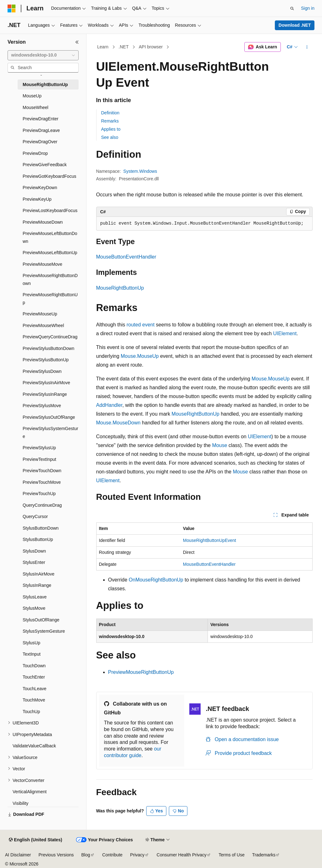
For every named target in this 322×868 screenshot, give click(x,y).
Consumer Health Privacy (182, 855)
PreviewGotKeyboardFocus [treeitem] (49, 176)
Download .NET (295, 25)
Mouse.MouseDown (118, 423)
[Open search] (292, 8)
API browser (151, 47)
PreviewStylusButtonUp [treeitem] (46, 360)
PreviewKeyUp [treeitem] (37, 199)
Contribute (112, 855)
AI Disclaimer (18, 855)
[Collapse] (77, 42)
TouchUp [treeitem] (31, 712)
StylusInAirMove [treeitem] (39, 574)
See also (110, 137)
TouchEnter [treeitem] (34, 677)
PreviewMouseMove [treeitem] (42, 264)
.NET (124, 47)
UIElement (285, 333)
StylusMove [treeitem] (34, 608)
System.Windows (140, 171)
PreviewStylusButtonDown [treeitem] (48, 348)
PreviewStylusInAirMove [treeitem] (46, 383)
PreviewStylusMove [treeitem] (42, 406)
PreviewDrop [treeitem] (35, 153)
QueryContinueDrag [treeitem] (42, 505)
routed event (140, 325)
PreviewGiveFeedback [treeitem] (45, 165)
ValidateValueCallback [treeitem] (34, 746)
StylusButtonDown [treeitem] (41, 528)
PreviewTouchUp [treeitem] (39, 494)
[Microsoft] (12, 8)
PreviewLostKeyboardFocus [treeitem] (50, 210)
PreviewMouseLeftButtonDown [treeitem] (50, 237)
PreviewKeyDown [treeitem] (40, 188)
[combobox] (43, 55)
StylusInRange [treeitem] (37, 585)
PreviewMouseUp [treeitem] (40, 314)
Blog (86, 855)
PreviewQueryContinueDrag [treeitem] (50, 337)
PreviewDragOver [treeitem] (40, 142)
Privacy (137, 855)
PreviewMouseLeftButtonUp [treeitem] (50, 253)
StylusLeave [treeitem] (35, 597)
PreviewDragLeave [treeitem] (41, 130)
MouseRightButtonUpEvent (210, 540)
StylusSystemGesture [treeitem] (44, 631)
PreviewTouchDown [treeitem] (42, 471)
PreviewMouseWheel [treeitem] (43, 325)
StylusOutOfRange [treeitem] (41, 620)
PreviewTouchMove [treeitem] (42, 482)
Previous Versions (56, 855)
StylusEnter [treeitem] (34, 562)
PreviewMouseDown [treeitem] (43, 222)
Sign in (308, 8)
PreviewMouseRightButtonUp (141, 672)
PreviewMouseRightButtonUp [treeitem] (50, 299)
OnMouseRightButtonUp (156, 580)
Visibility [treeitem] (20, 803)
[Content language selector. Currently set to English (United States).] (35, 840)
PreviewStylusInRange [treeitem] (45, 394)
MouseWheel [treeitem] (36, 107)
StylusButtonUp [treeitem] (38, 539)
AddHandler (109, 405)
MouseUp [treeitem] (32, 96)
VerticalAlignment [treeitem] (30, 792)
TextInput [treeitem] (32, 654)
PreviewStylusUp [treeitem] (39, 448)
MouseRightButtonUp (120, 288)
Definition (110, 113)
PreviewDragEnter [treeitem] (41, 119)
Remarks (110, 121)
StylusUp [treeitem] (31, 643)
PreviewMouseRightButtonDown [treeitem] (50, 279)
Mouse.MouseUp (140, 356)
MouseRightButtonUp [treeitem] (45, 85)
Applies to (111, 129)
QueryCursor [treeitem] (35, 516)
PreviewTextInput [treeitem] (39, 459)
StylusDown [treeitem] (34, 551)
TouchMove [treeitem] (34, 700)
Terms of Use (231, 855)
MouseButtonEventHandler (126, 257)
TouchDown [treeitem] (34, 666)
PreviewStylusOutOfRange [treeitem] (49, 417)
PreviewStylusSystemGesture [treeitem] (50, 432)
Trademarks (264, 855)
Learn (103, 47)
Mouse (219, 445)
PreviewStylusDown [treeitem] (42, 371)
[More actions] (307, 47)
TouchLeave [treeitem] (35, 689)
